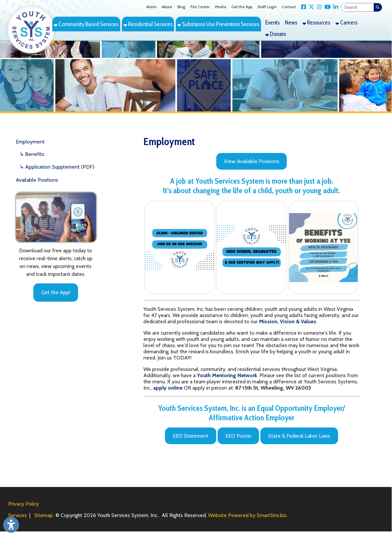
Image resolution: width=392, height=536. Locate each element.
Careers (346, 22)
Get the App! (56, 292)
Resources (316, 22)
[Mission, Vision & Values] (288, 321)
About (167, 7)
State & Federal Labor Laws (299, 436)
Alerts (151, 7)
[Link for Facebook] (302, 7)
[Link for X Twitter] (310, 7)
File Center (200, 7)
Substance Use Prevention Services (218, 24)
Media (220, 7)
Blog (181, 7)
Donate (276, 34)
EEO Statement (191, 436)
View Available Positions (252, 161)
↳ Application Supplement (50, 167)
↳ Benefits (32, 154)
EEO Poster (238, 436)
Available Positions (37, 180)
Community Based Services (86, 24)
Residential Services (148, 24)
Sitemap (44, 515)
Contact (289, 7)
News (291, 22)
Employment (30, 142)
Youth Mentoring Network (227, 375)
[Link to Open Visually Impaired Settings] (11, 525)
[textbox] (357, 7)
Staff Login (267, 7)
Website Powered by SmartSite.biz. (248, 515)
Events (272, 22)
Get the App (242, 7)
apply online (168, 388)
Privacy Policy (24, 504)
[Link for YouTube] (326, 7)
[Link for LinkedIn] (334, 7)
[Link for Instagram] (318, 7)
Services (17, 515)
